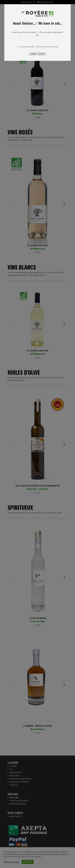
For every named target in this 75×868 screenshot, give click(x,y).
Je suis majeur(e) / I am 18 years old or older (39, 47)
